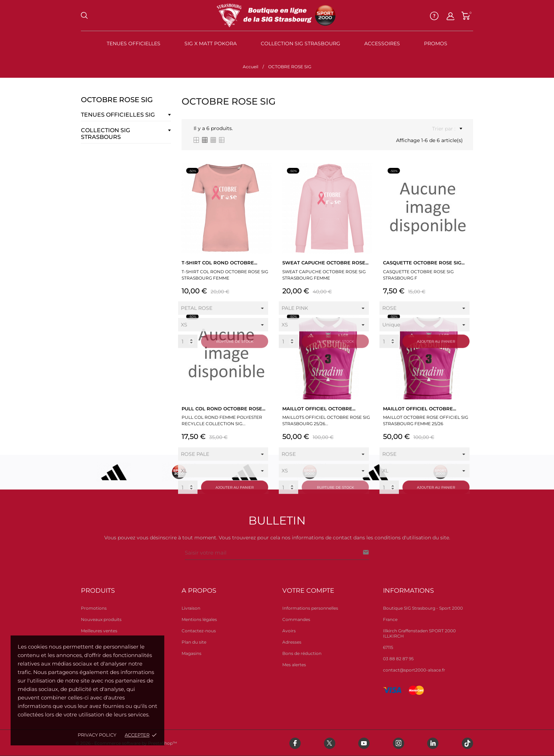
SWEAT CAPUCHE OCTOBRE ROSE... (325, 263)
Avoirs (289, 631)
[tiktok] (467, 743)
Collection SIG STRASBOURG (300, 43)
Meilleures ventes (99, 631)
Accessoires (382, 43)
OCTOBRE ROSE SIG (117, 100)
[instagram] (399, 743)
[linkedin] (433, 743)
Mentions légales (199, 619)
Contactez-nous (199, 631)
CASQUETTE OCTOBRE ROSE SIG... (424, 263)
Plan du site (194, 642)
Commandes (296, 619)
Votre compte (308, 591)
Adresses (292, 642)
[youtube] (364, 743)
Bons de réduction (302, 653)
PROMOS (436, 43)
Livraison (191, 608)
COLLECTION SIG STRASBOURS (105, 134)
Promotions (94, 608)
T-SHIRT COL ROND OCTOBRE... (219, 263)
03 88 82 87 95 (398, 659)
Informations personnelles (310, 608)
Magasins (191, 653)
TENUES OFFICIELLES (134, 43)
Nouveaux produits (101, 619)
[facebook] (295, 743)
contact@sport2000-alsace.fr (414, 670)
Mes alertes (294, 665)
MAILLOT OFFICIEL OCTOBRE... (319, 409)
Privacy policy (97, 735)
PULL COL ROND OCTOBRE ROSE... (223, 409)
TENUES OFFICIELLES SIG (118, 115)
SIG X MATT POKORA (211, 43)
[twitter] (330, 743)
